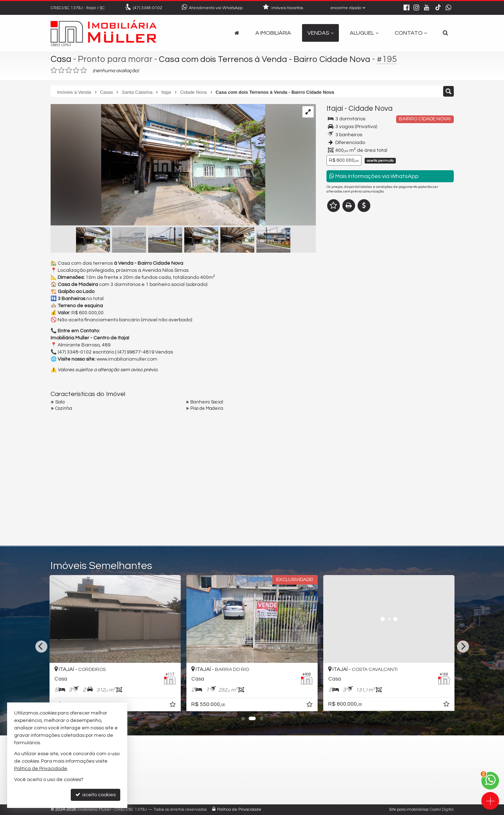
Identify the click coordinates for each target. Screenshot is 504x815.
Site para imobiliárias (409, 810)
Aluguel (364, 33)
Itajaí (335, 108)
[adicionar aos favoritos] (173, 706)
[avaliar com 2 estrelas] (61, 70)
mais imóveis (390, 321)
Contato (411, 33)
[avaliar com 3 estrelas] (69, 70)
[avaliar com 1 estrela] (54, 70)
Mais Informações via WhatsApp (374, 176)
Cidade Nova (370, 108)
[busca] (445, 33)
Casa (61, 59)
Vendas (320, 33)
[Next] (463, 647)
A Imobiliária (273, 33)
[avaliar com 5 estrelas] (84, 70)
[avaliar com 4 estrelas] (76, 70)
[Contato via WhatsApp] (490, 781)
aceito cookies (95, 795)
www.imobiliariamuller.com (127, 359)
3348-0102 (148, 8)
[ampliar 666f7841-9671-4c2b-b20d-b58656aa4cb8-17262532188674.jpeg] (158, 166)
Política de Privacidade (239, 810)
